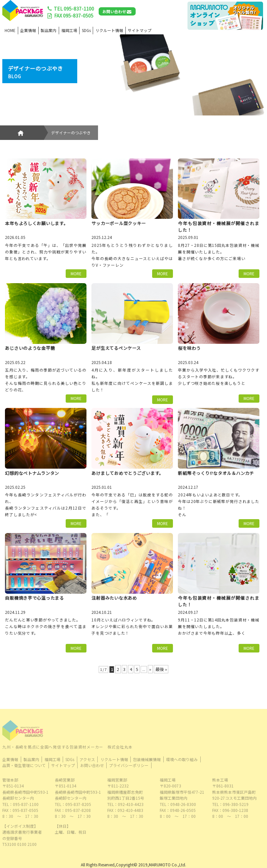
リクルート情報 (109, 30)
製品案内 (49, 30)
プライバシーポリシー (129, 765)
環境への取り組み (182, 759)
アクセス (87, 759)
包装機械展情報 (147, 759)
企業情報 (28, 30)
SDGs (86, 30)
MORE (76, 273)
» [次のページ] (150, 669)
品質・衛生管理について (24, 765)
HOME (10, 30)
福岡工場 (69, 30)
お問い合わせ (114, 11)
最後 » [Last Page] (161, 669)
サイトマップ (140, 30)
